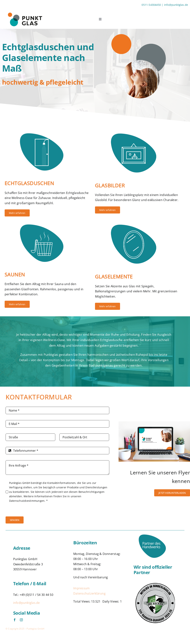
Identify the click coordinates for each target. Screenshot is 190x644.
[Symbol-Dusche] (48, 130)
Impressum (81, 588)
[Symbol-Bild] (140, 130)
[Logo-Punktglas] (25, 11)
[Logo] (155, 583)
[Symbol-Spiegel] (140, 221)
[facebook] (15, 620)
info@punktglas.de (27, 603)
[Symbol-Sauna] (48, 221)
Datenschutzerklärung (89, 593)
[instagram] (21, 620)
